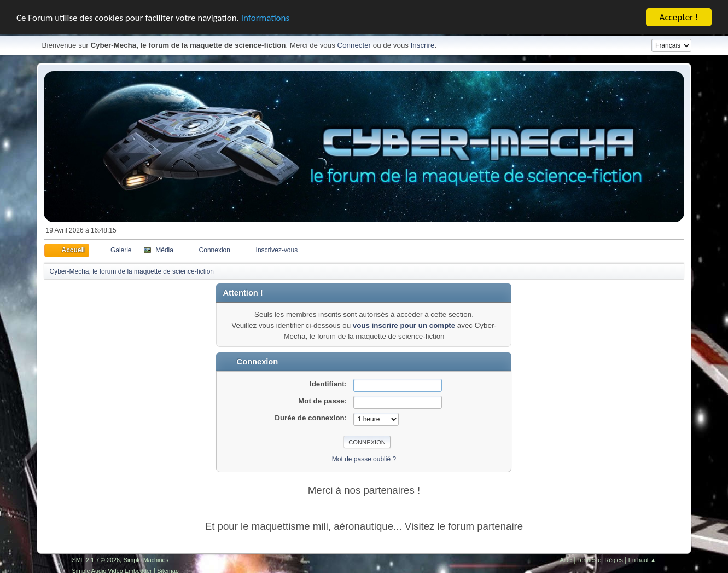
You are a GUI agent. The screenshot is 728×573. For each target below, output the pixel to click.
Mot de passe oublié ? (364, 459)
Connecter (354, 45)
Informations (265, 17)
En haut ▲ (642, 560)
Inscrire (423, 45)
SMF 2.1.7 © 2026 (96, 560)
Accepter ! (679, 17)
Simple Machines (146, 560)
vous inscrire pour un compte (404, 325)
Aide (566, 560)
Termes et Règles (600, 560)
